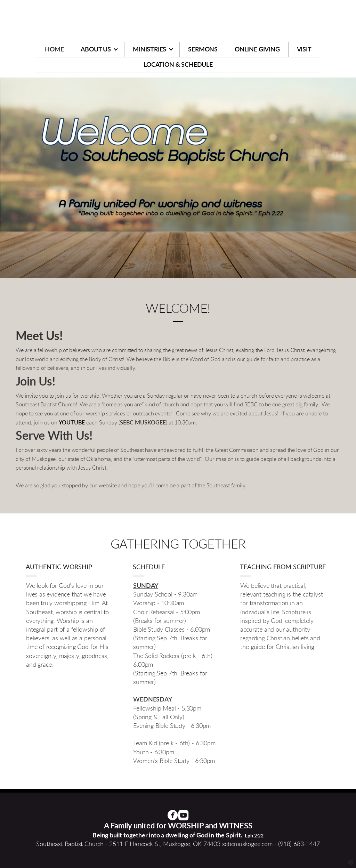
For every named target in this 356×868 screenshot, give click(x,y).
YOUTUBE (72, 423)
